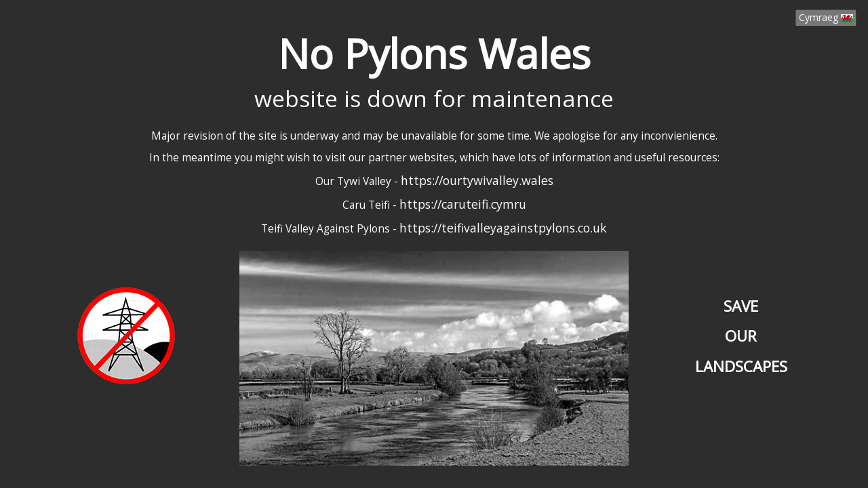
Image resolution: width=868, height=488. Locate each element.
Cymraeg (826, 17)
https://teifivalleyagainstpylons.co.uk (503, 228)
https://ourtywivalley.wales (477, 180)
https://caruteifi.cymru (463, 204)
